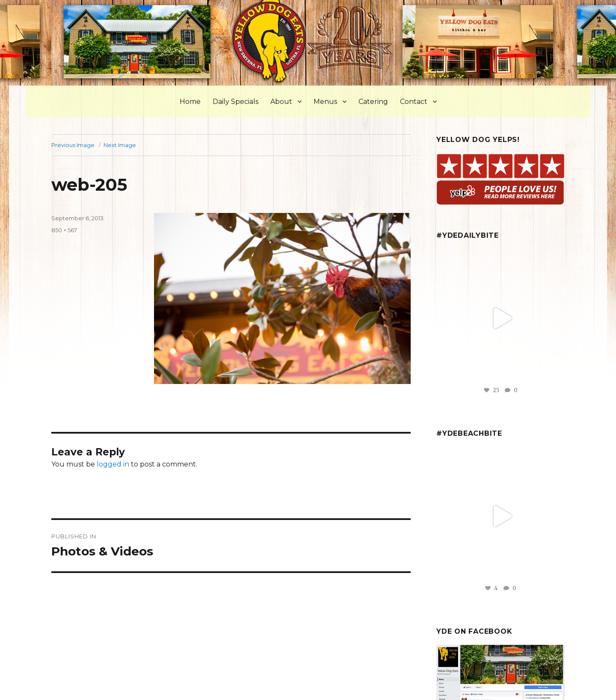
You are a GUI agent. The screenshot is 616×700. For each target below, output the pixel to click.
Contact (414, 102)
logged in (113, 464)
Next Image (120, 145)
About (281, 102)
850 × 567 (64, 230)
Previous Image (73, 145)
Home (190, 102)
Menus (325, 102)
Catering (373, 102)
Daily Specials (235, 102)
